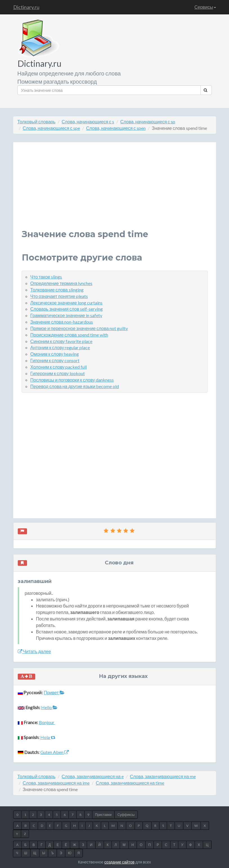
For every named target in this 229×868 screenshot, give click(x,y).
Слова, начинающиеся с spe (51, 128)
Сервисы (205, 7)
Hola (48, 737)
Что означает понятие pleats (59, 296)
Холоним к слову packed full (59, 367)
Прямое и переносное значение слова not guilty (79, 328)
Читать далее (34, 651)
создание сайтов (119, 862)
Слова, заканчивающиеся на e (93, 776)
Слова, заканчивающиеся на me (163, 776)
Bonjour (47, 722)
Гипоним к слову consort (55, 360)
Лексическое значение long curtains (66, 303)
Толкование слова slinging (57, 290)
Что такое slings (46, 277)
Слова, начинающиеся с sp (148, 122)
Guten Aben (55, 752)
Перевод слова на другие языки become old (75, 386)
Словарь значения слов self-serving (67, 309)
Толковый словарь (36, 122)
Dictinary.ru (26, 7)
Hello (49, 707)
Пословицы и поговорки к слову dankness (72, 380)
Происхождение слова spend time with (69, 335)
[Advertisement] (115, 190)
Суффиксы (126, 815)
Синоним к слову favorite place (62, 341)
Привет (54, 692)
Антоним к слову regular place (60, 347)
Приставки (103, 815)
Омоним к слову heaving (55, 354)
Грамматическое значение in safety (66, 315)
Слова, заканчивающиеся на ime (56, 783)
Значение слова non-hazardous (62, 322)
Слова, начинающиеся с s (88, 122)
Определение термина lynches (62, 283)
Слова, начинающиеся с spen (116, 128)
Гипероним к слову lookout (58, 373)
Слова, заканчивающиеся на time (130, 783)
